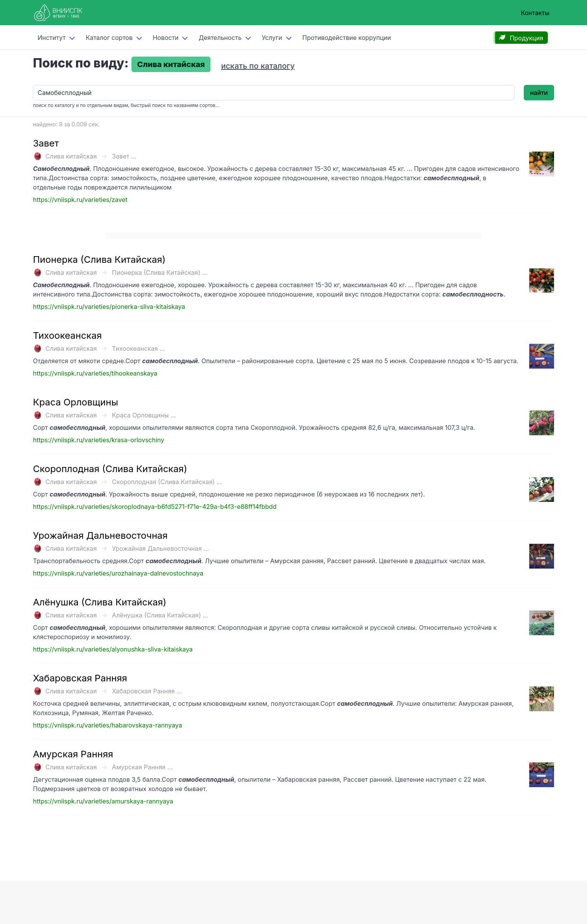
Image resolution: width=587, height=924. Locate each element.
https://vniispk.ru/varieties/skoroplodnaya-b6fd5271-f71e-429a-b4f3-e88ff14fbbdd (155, 507)
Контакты (535, 13)
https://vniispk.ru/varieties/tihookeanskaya (95, 373)
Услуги (272, 38)
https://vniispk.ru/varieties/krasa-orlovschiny (99, 440)
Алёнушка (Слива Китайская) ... (160, 615)
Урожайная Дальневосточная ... (161, 548)
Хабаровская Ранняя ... (147, 691)
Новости (166, 38)
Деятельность (220, 38)
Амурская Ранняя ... (142, 767)
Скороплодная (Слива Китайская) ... (167, 482)
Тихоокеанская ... (139, 348)
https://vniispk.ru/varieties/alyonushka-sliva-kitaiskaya (113, 649)
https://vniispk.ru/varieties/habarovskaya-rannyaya (108, 725)
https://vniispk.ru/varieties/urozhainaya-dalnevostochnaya (118, 573)
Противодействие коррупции (347, 38)
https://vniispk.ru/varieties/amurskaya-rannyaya (103, 801)
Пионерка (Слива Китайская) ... (160, 272)
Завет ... (124, 156)
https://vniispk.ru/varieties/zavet (80, 200)
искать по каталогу (258, 66)
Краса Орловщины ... (144, 415)
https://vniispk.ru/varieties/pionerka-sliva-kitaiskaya (109, 307)
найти (539, 93)
